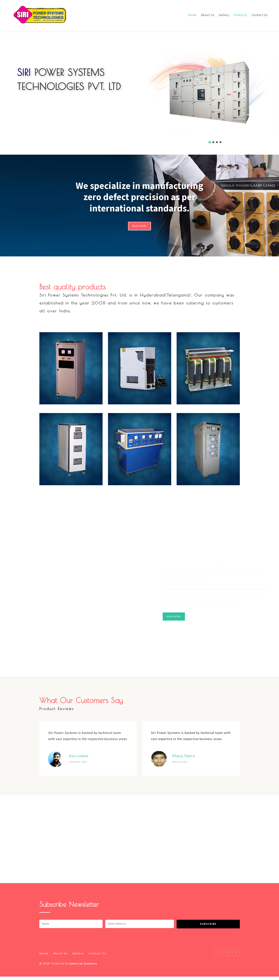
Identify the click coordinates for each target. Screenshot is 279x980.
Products (240, 15)
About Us (208, 15)
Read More (140, 227)
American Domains (85, 967)
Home (192, 15)
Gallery (224, 15)
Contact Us (260, 15)
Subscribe (208, 927)
